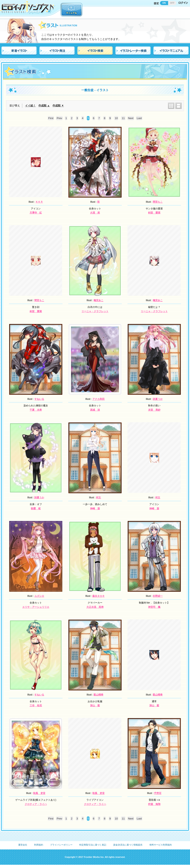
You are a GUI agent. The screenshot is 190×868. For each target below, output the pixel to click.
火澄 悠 (95, 213)
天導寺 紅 (36, 213)
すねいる (39, 399)
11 (123, 118)
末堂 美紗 (154, 410)
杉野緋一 (158, 596)
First (51, 118)
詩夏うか (158, 399)
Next (131, 118)
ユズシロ (39, 596)
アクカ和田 (98, 399)
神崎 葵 (95, 509)
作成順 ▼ (58, 106)
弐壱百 (158, 793)
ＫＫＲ (39, 202)
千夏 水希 (36, 410)
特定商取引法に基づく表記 (93, 845)
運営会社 (23, 845)
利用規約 (39, 845)
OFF (172, 3)
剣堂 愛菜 (154, 213)
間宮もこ (158, 202)
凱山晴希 (98, 695)
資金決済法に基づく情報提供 (128, 845)
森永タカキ (98, 596)
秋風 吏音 (39, 793)
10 (116, 118)
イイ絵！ (30, 106)
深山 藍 (95, 705)
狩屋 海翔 (154, 804)
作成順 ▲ (44, 106)
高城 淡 (95, 410)
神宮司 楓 (154, 607)
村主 (98, 498)
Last (139, 118)
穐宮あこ (98, 300)
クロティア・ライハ (36, 804)
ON (164, 3)
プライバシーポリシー (61, 845)
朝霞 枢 (36, 509)
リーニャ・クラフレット (95, 311)
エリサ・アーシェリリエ (36, 607)
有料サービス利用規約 (161, 845)
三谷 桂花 (36, 705)
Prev (59, 118)
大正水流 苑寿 (95, 607)
